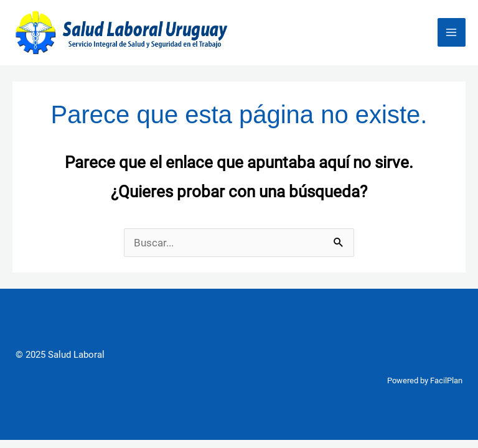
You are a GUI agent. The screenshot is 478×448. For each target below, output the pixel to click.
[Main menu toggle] (452, 32)
